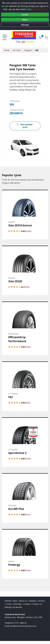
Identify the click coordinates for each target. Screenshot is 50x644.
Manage (25, 25)
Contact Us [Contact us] (37, 604)
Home (7, 50)
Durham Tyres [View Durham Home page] (11, 601)
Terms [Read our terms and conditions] (9, 604)
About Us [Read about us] (23, 601)
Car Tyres (17, 50)
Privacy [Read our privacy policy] (41, 601)
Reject (25, 20)
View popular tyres (25, 126)
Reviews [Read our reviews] (33, 601)
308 (37, 50)
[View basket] (40, 37)
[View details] (25, 214)
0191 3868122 (21, 623)
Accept (25, 15)
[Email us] (23, 626)
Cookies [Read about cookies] (27, 604)
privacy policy (39, 9)
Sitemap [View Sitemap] (18, 604)
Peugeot (28, 50)
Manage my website (13, 607)
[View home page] (25, 35)
